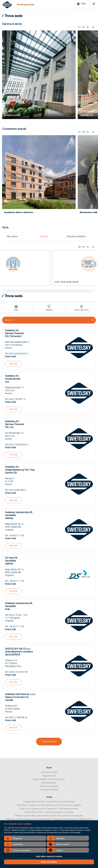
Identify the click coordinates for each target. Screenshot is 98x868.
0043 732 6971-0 (17, 341)
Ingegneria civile (49, 718)
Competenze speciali (49, 732)
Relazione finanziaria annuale (49, 780)
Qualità (49, 791)
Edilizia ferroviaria (49, 725)
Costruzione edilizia (49, 714)
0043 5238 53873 (17, 432)
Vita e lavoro (12, 178)
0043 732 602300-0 (18, 387)
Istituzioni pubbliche (76, 178)
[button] (25, 838)
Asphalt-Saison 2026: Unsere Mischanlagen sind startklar (49, 754)
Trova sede (49, 777)
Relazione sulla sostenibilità (49, 784)
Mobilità (44, 178)
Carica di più (49, 683)
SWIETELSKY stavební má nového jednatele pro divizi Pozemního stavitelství (49, 747)
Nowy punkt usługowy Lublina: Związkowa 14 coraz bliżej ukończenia (49, 751)
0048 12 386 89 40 (18, 659)
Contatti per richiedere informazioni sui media (49, 794)
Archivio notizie (49, 773)
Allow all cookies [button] (49, 862)
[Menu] (93, 5)
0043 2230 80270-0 (18, 296)
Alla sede (13, 306)
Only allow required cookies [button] (49, 856)
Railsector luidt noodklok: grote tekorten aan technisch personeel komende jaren (49, 758)
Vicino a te (9, 262)
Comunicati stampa (49, 798)
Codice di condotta (49, 787)
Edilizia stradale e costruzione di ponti (49, 721)
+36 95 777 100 (16, 478)
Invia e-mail (10, 299)
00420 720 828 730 (18, 614)
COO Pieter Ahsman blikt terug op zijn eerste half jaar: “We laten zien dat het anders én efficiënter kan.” (49, 761)
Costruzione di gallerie (49, 728)
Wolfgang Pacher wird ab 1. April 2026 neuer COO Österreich (49, 744)
